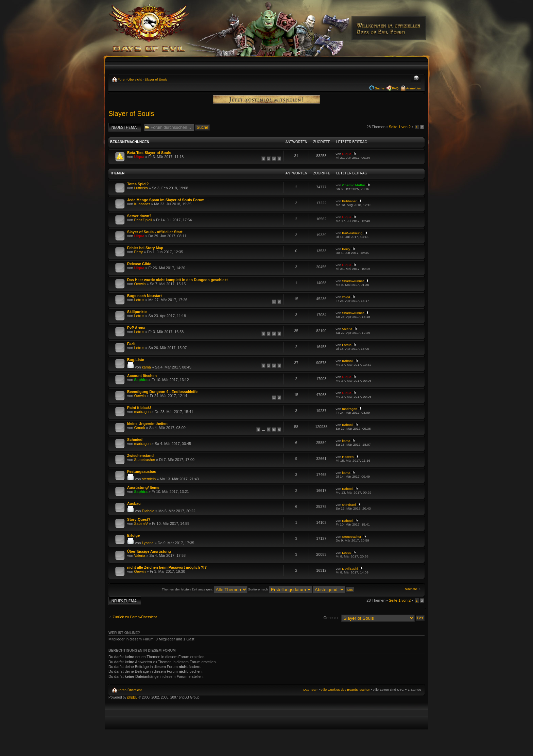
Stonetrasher (144, 460)
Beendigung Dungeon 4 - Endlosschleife (162, 392)
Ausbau (134, 503)
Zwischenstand (140, 456)
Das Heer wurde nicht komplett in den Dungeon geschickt (177, 280)
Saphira (141, 380)
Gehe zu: (331, 618)
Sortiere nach (280, 589)
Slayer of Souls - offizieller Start (155, 232)
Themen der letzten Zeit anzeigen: (205, 589)
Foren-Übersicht (130, 79)
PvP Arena (136, 328)
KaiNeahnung (352, 233)
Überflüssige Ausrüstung (149, 551)
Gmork (139, 428)
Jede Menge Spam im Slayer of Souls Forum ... (168, 200)
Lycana (148, 543)
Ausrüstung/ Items (143, 487)
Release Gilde (139, 264)
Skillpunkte (137, 312)
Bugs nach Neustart (144, 296)
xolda (346, 297)
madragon (142, 412)
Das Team (311, 690)
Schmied (135, 440)
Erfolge (133, 535)
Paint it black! (139, 408)
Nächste (411, 589)
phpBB (133, 697)
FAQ (395, 88)
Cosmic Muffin (354, 185)
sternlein (149, 479)
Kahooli (348, 361)
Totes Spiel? (138, 184)
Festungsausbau (142, 471)
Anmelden (414, 88)
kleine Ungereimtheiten (147, 424)
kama (146, 367)
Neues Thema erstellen (125, 127)
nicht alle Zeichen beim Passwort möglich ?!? (167, 567)
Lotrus (139, 300)
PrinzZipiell (143, 220)
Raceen (348, 457)
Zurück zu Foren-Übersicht (135, 617)
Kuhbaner (142, 204)
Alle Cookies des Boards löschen (346, 690)
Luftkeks (141, 188)
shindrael (349, 505)
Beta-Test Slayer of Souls (149, 153)
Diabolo (148, 511)
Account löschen (142, 376)
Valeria (347, 329)
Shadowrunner (353, 281)
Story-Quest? (139, 519)
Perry (138, 252)
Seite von (400, 127)
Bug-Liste (136, 360)
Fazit (131, 344)
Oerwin (140, 284)
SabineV (141, 523)
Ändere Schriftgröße (416, 79)
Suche (380, 88)
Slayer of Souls (156, 79)
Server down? (139, 216)
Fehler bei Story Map (145, 248)
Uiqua (139, 157)
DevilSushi (350, 569)
